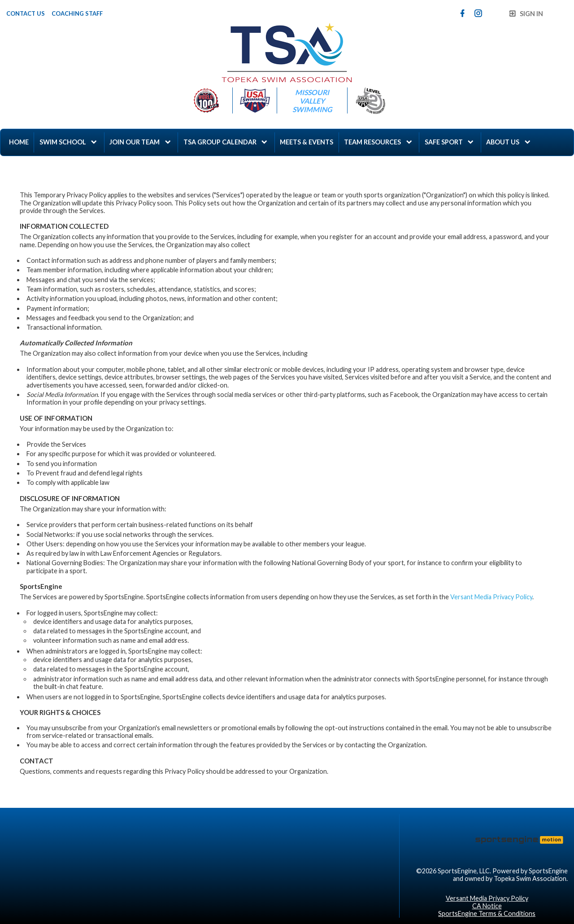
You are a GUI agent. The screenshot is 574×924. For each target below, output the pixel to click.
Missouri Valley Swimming (312, 101)
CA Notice (487, 906)
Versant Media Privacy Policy (491, 597)
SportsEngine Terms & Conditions (487, 913)
